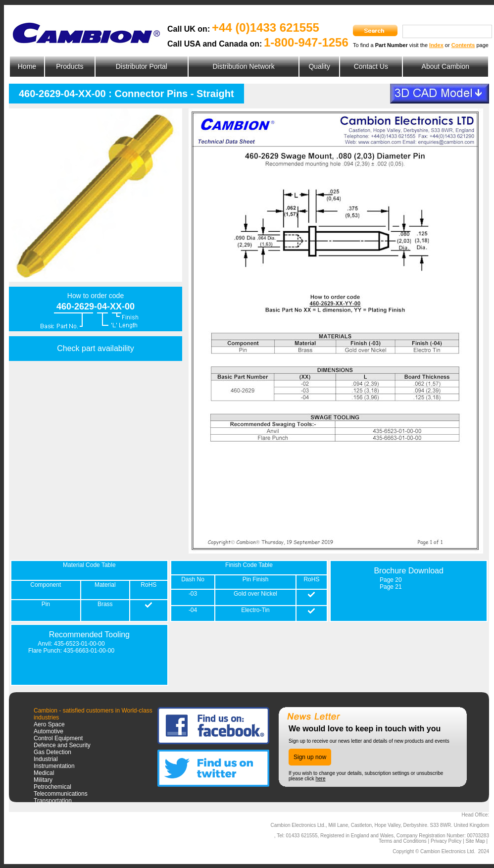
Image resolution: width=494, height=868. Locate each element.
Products (70, 66)
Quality (319, 66)
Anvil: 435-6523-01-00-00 (71, 644)
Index (436, 45)
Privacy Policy (446, 841)
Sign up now (310, 757)
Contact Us (371, 66)
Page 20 (391, 580)
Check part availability (96, 348)
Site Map (475, 841)
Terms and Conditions (403, 841)
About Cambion (446, 66)
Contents (463, 45)
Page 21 (391, 587)
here (320, 779)
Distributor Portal (142, 66)
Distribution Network (243, 66)
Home (27, 66)
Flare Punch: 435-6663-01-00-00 (71, 651)
